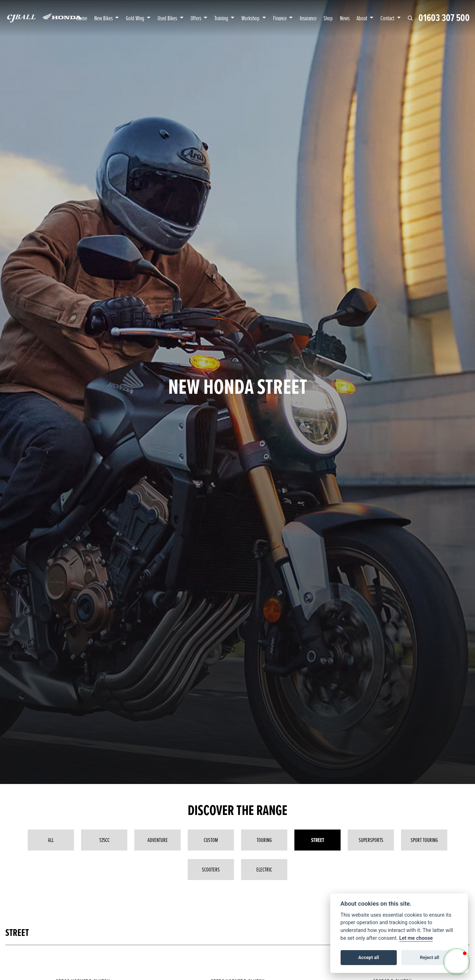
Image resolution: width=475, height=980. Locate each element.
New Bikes (104, 18)
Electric (264, 869)
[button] (457, 962)
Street (318, 840)
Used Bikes (168, 18)
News (345, 18)
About (362, 18)
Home (82, 18)
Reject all (429, 957)
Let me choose (416, 938)
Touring (264, 840)
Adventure (158, 840)
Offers (196, 18)
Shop (328, 18)
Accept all (369, 957)
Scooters (211, 869)
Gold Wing (136, 18)
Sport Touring (424, 840)
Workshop (251, 18)
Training (222, 18)
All (51, 840)
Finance (280, 18)
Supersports (371, 840)
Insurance (308, 18)
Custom (211, 840)
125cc (104, 840)
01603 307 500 (444, 18)
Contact (388, 18)
